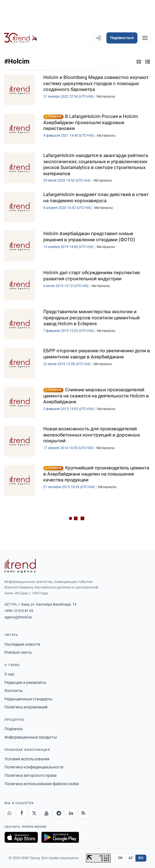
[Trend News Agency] (20, 566)
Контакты (14, 691)
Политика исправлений (26, 707)
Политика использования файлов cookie (42, 784)
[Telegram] (59, 813)
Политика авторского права (31, 775)
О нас (9, 674)
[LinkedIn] (71, 813)
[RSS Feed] (83, 813)
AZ (131, 858)
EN (120, 858)
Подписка (14, 729)
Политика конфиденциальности (34, 767)
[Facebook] (22, 813)
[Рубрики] (145, 38)
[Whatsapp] (9, 813)
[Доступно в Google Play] (60, 837)
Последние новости (22, 644)
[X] (34, 813)
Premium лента (18, 652)
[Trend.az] (21, 38)
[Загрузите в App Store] (21, 837)
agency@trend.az (18, 617)
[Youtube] (46, 813)
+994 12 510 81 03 (19, 611)
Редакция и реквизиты (25, 683)
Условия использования (27, 759)
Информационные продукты (31, 737)
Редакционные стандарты (28, 699)
